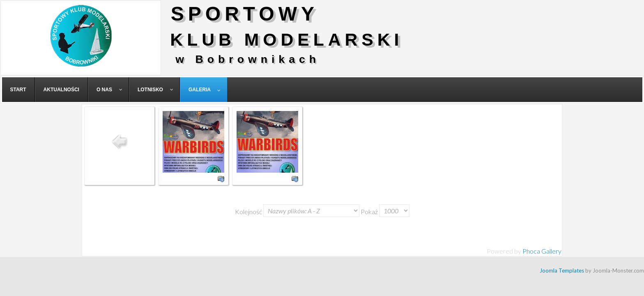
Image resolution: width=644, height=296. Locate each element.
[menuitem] (18, 90)
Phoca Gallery (542, 251)
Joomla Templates (562, 271)
